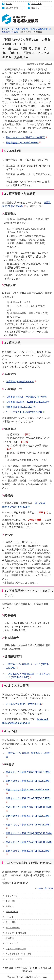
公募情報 (10, 906)
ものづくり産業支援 (38, 29)
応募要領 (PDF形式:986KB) (21, 382)
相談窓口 (35, 8)
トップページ (8, 29)
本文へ (9, 4)
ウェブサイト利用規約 (16, 933)
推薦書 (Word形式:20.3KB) (21, 407)
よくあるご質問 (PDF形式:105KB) (24, 704)
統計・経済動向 (13, 927)
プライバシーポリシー (16, 949)
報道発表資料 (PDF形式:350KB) (23, 143)
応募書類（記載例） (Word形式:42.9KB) (28, 402)
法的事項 (10, 938)
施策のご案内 (22, 29)
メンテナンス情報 (14, 959)
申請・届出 (11, 901)
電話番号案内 (12, 8)
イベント (10, 917)
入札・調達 (11, 922)
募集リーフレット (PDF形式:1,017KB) (27, 137)
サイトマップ (12, 943)
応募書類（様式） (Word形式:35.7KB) (26, 397)
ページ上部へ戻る (44, 888)
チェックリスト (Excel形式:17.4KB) (25, 412)
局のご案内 (36, 4)
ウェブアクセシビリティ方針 (19, 954)
